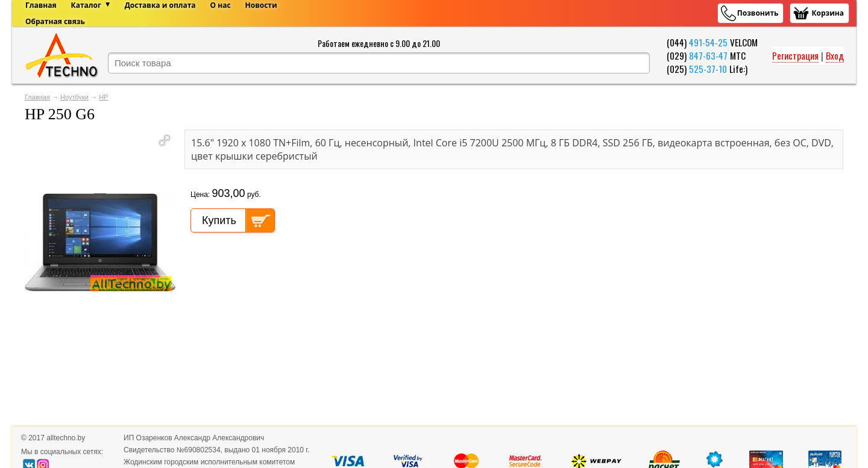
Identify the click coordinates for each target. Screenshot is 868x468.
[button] (165, 140)
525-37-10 (708, 69)
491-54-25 (708, 42)
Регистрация (795, 55)
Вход (835, 55)
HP (103, 97)
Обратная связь (55, 21)
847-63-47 (708, 55)
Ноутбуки (74, 97)
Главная (37, 97)
